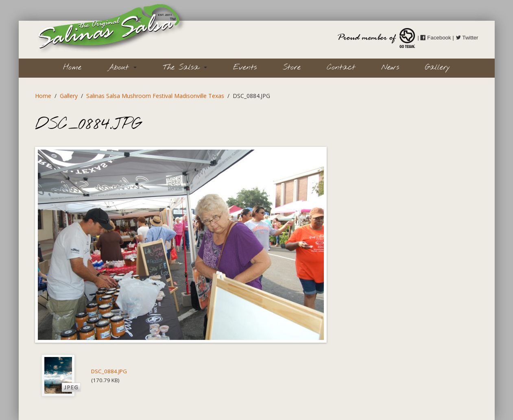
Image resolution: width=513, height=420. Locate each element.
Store (292, 67)
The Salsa (185, 67)
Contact (341, 67)
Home (72, 67)
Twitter (467, 38)
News (390, 67)
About (122, 67)
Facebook (436, 38)
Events (245, 67)
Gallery (438, 67)
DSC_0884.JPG (109, 371)
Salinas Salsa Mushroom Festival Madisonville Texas (155, 96)
